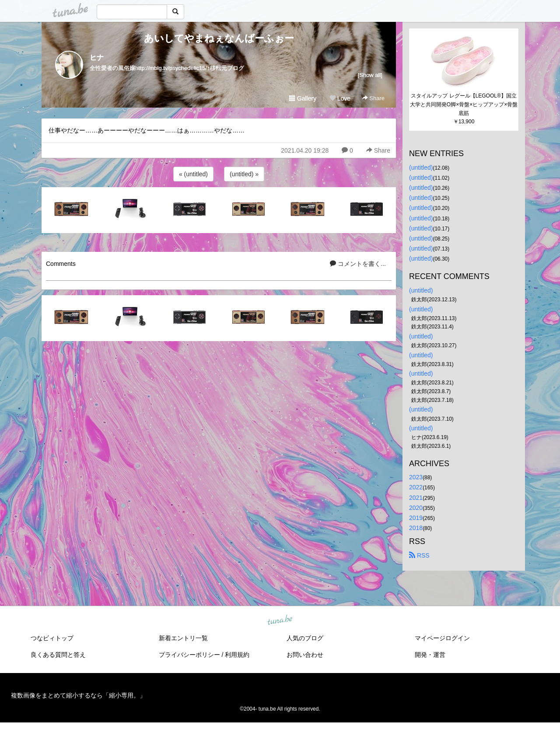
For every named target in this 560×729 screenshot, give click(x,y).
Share (373, 98)
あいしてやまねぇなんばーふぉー (219, 38)
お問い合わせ (305, 655)
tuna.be (280, 620)
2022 (416, 487)
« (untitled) (193, 174)
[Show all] (370, 75)
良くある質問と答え (58, 655)
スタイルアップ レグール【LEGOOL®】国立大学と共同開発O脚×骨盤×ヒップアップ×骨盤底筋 (464, 105)
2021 (416, 498)
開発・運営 (430, 655)
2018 (416, 528)
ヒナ (97, 58)
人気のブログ (305, 638)
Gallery (303, 98)
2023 (416, 477)
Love (340, 98)
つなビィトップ (52, 638)
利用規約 (237, 655)
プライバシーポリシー (189, 655)
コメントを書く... (358, 264)
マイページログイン (442, 638)
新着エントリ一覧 (183, 638)
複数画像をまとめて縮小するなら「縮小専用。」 (78, 695)
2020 (416, 508)
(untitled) (421, 167)
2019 (416, 518)
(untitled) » (244, 174)
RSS (419, 555)
